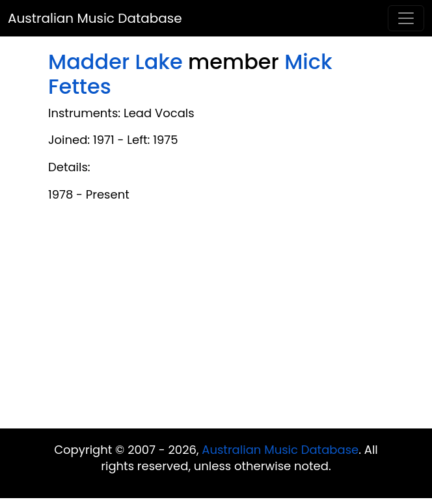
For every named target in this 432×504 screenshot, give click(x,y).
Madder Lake (115, 62)
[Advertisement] (216, 324)
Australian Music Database (95, 18)
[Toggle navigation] (406, 18)
